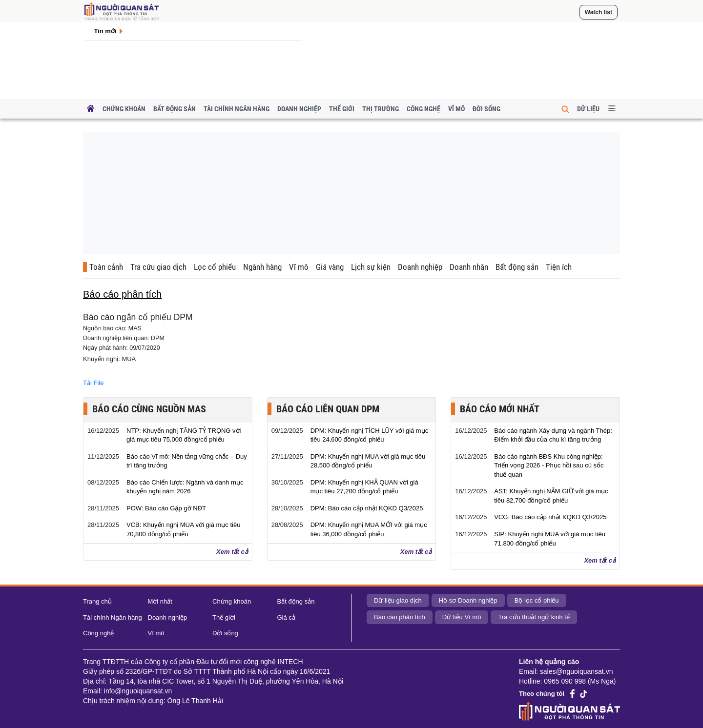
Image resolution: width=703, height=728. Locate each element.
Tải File (93, 383)
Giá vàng (330, 267)
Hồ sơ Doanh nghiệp (468, 600)
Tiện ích (559, 267)
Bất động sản (175, 109)
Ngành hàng (262, 267)
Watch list (599, 12)
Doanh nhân (469, 267)
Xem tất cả (232, 552)
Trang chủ (97, 601)
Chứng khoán (124, 109)
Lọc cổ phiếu (215, 267)
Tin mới (105, 31)
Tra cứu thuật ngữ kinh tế (534, 617)
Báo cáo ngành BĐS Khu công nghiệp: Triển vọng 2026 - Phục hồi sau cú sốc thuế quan (549, 465)
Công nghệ (424, 109)
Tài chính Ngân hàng (237, 109)
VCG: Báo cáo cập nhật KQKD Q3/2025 (550, 517)
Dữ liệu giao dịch (398, 600)
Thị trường (381, 109)
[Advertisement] (351, 193)
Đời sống (486, 109)
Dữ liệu (588, 109)
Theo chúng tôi (542, 694)
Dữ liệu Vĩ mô (462, 617)
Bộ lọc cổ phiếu (537, 600)
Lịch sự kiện (371, 267)
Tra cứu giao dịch (158, 267)
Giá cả (286, 617)
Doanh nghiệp (299, 109)
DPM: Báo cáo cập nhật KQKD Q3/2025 (367, 508)
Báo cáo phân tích (400, 617)
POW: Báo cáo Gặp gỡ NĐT (166, 508)
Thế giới (342, 109)
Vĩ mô (456, 109)
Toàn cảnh (106, 267)
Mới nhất (160, 601)
